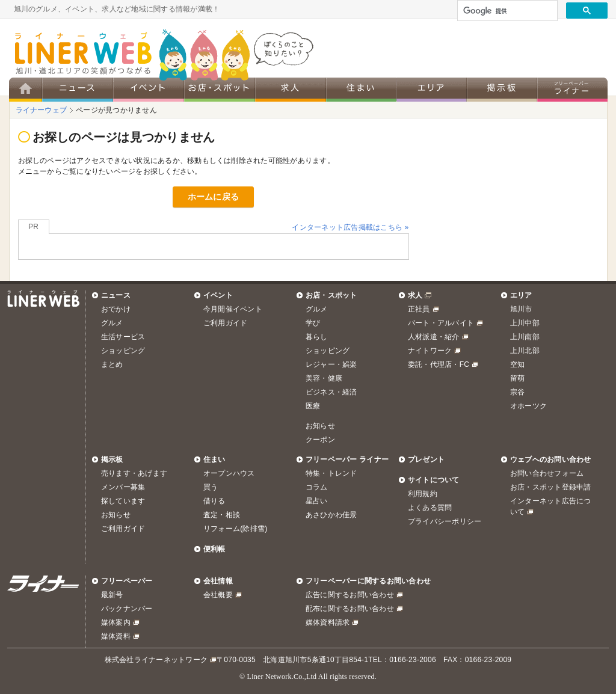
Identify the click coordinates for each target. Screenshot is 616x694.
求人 (415, 295)
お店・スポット (331, 295)
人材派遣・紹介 (434, 337)
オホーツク (528, 406)
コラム (317, 487)
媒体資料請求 (328, 622)
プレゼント (426, 459)
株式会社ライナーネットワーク (156, 660)
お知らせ (320, 426)
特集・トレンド (331, 473)
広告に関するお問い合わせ (350, 595)
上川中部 (525, 323)
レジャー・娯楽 (331, 364)
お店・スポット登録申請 (551, 487)
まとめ (112, 364)
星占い (317, 501)
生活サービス (123, 337)
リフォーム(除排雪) (235, 529)
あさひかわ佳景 (331, 515)
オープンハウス (229, 473)
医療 (313, 406)
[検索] (506, 11)
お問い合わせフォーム (547, 473)
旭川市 (521, 309)
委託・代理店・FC (439, 364)
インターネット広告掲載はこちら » (350, 227)
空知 (517, 364)
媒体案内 (116, 622)
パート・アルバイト (441, 323)
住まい (214, 459)
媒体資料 (116, 636)
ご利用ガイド (225, 323)
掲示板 (112, 459)
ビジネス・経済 (331, 392)
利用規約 (423, 494)
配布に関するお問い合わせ (350, 609)
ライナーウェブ (42, 110)
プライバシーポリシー (445, 521)
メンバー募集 (123, 487)
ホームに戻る (213, 197)
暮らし (317, 337)
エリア (521, 295)
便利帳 (214, 549)
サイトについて (434, 480)
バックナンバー (127, 609)
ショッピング (123, 351)
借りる (214, 501)
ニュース (116, 295)
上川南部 (525, 337)
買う (211, 487)
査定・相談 (222, 515)
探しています (123, 501)
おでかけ (116, 309)
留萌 (517, 378)
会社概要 (218, 595)
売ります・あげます (134, 473)
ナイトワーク (430, 351)
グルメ (112, 323)
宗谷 (517, 392)
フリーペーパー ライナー (347, 459)
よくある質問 (430, 508)
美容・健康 (324, 378)
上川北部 (525, 351)
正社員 (419, 309)
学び (313, 323)
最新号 (112, 595)
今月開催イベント (233, 309)
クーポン (320, 440)
